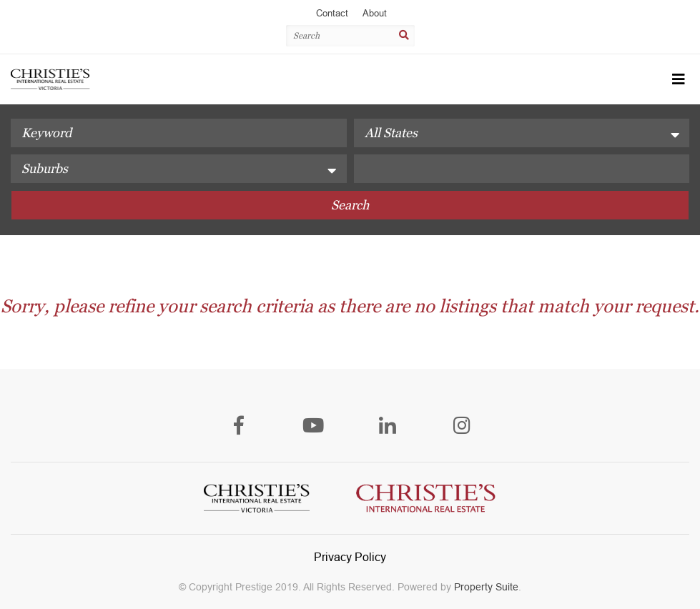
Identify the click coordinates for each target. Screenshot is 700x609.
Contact (332, 13)
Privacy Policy (350, 557)
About (375, 13)
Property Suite (486, 587)
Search (350, 205)
